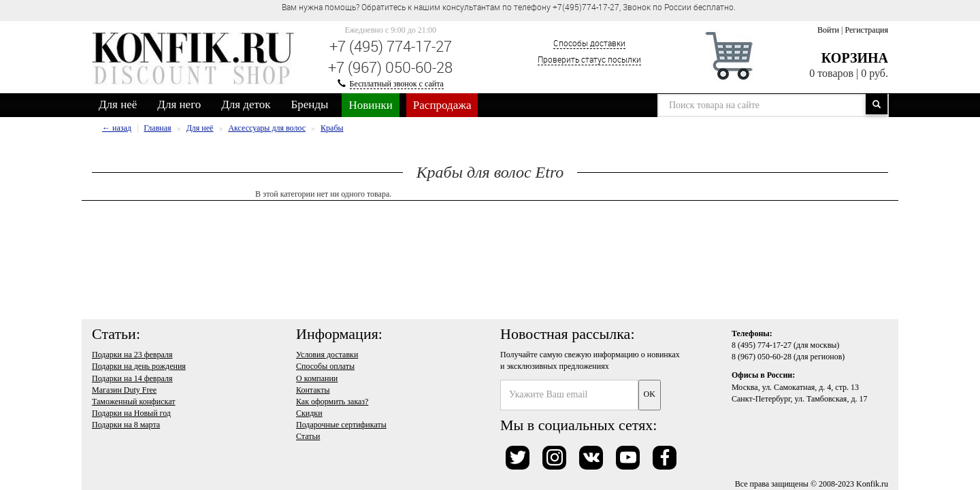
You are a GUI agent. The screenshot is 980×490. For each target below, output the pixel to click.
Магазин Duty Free (124, 390)
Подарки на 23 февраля (132, 355)
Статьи (308, 436)
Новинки (370, 105)
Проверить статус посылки (589, 59)
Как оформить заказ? (332, 402)
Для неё (118, 104)
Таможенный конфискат (134, 402)
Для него (179, 104)
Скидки (309, 413)
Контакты (313, 390)
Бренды (310, 104)
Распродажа (442, 105)
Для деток (246, 104)
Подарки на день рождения (139, 366)
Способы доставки (589, 43)
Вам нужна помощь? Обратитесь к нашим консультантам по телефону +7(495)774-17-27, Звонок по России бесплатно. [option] (509, 7)
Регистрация (866, 30)
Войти (828, 30)
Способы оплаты (325, 366)
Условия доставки (327, 355)
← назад (117, 128)
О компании (317, 378)
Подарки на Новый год (131, 413)
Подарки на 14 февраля (132, 378)
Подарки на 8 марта (126, 425)
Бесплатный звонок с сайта (397, 84)
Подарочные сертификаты (341, 425)
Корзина (855, 58)
